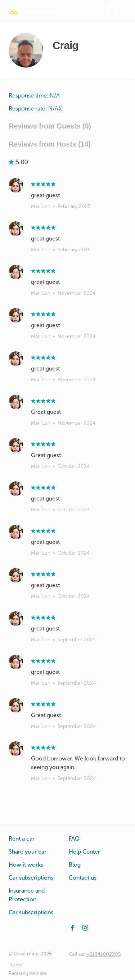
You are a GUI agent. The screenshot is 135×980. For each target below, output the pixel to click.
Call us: (95, 954)
